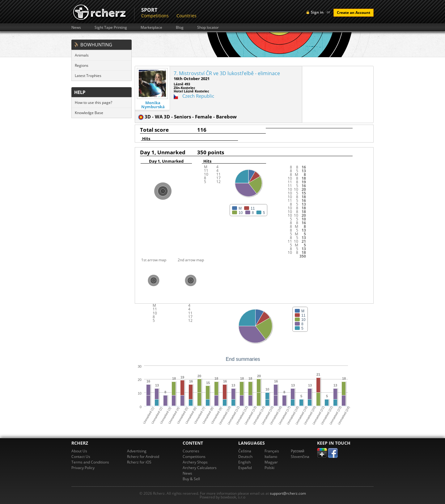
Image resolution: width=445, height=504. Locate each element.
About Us (79, 451)
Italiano (271, 457)
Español (245, 468)
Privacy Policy (83, 468)
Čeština (245, 451)
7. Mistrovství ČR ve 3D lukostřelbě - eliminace (227, 73)
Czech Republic (198, 96)
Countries (186, 16)
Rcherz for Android (143, 457)
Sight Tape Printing (111, 28)
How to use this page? (93, 103)
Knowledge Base (89, 113)
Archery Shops (195, 462)
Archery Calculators (200, 468)
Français (272, 451)
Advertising (137, 451)
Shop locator (208, 28)
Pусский (298, 451)
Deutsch (245, 457)
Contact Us (81, 457)
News (76, 28)
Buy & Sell (191, 479)
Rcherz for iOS (139, 462)
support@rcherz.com (288, 493)
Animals (82, 55)
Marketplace (151, 28)
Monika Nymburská (153, 105)
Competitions (155, 16)
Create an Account (354, 13)
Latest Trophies (88, 76)
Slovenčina (300, 457)
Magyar (271, 462)
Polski (269, 468)
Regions (82, 65)
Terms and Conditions (90, 462)
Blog (180, 28)
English (244, 462)
